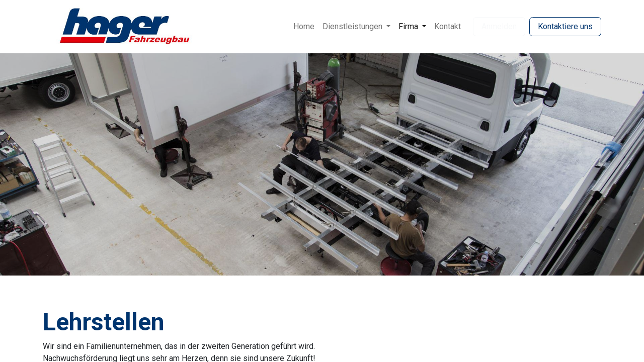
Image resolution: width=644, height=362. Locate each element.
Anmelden (499, 26)
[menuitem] (304, 27)
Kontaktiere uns (565, 26)
